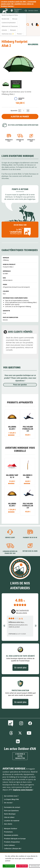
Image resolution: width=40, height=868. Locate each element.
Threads (11, 733)
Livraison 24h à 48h (20, 140)
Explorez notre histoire (23, 790)
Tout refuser (22, 866)
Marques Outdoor (11, 829)
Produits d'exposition (12, 842)
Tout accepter (9, 866)
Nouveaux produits (11, 835)
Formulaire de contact (12, 807)
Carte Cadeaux (9, 845)
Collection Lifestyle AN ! (13, 848)
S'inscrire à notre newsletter (20, 756)
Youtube (29, 733)
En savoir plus (20, 668)
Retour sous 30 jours (30, 551)
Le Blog (11, 723)
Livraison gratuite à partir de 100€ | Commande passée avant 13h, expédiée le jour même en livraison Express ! (18, 4)
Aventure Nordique (14, 769)
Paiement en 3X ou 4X (9, 140)
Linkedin (18, 741)
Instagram (21, 723)
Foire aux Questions (11, 811)
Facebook (30, 723)
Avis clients (8, 824)
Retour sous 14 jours (31, 140)
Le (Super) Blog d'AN (11, 799)
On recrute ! (8, 803)
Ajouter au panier (20, 117)
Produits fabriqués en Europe (15, 839)
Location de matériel (12, 821)
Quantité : (14, 111)
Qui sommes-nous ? (11, 796)
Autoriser (16, 86)
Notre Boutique (10, 814)
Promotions (8, 832)
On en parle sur (20, 231)
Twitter (20, 733)
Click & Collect (9, 817)
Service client (10, 537)
